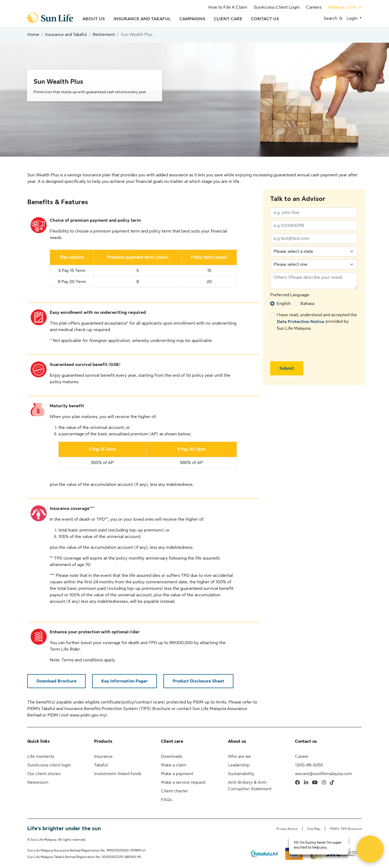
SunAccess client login (49, 765)
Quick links (38, 741)
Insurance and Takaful (142, 19)
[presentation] (311, 346)
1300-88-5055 (309, 765)
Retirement (104, 35)
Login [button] (353, 18)
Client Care (228, 19)
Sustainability (241, 774)
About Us (94, 19)
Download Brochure (56, 681)
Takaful (101, 765)
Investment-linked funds (118, 774)
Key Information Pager (125, 681)
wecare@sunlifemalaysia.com (323, 774)
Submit (287, 368)
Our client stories (44, 774)
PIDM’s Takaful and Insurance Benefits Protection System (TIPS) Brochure (99, 709)
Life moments (41, 756)
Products (103, 741)
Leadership (239, 765)
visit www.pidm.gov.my (83, 715)
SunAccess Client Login (277, 7)
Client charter (175, 791)
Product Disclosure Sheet (198, 681)
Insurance (103, 756)
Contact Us (265, 19)
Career (302, 756)
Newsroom (38, 782)
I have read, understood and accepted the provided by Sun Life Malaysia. (317, 322)
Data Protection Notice (301, 322)
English (284, 304)
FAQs (166, 800)
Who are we (239, 756)
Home (33, 35)
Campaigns (192, 19)
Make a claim (174, 765)
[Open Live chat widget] (370, 849)
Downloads (172, 756)
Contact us (306, 741)
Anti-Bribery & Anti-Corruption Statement (250, 786)
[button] (335, 18)
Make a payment (177, 774)
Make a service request (183, 782)
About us (237, 741)
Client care (172, 741)
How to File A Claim (228, 7)
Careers (314, 7)
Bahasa (307, 304)
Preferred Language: (290, 295)
